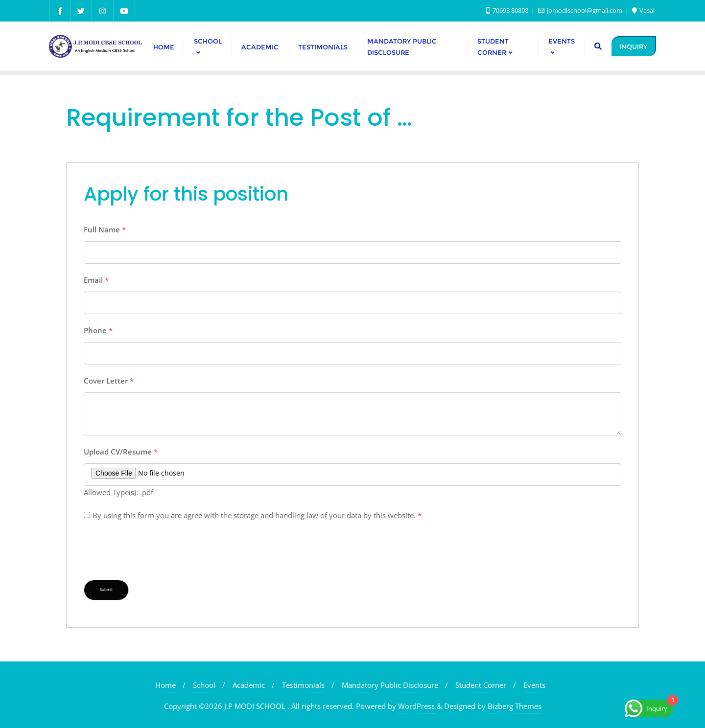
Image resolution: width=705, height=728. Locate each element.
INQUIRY (633, 46)
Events (534, 685)
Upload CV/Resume (121, 452)
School (204, 685)
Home (165, 685)
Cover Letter (109, 381)
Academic (249, 685)
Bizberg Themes (515, 706)
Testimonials (303, 685)
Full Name (105, 229)
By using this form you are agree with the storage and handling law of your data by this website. (257, 515)
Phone (98, 330)
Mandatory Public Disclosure (390, 685)
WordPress (416, 706)
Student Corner (481, 685)
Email (96, 280)
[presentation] (158, 551)
